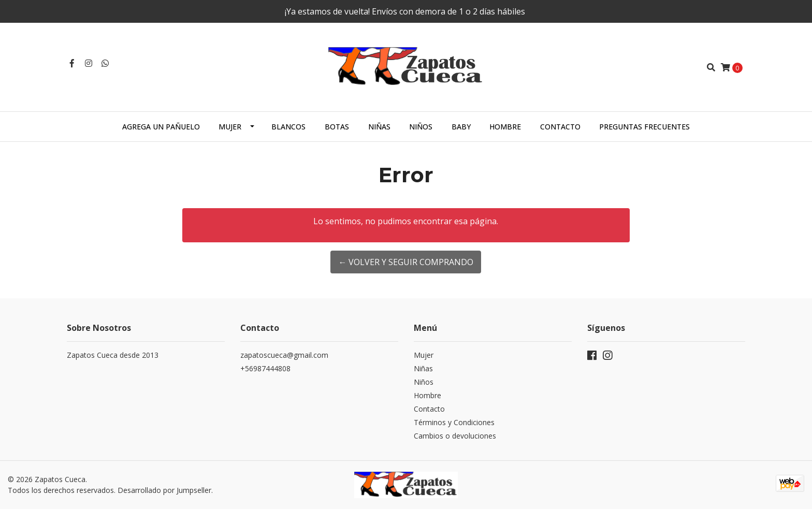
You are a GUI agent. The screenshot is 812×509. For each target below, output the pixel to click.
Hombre (505, 127)
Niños (421, 127)
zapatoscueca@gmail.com (284, 355)
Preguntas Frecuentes (644, 127)
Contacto (560, 127)
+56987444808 (265, 368)
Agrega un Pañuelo (161, 127)
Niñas (379, 127)
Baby (461, 127)
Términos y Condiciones (454, 422)
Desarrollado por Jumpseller (164, 490)
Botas (337, 127)
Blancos (288, 127)
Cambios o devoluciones (455, 436)
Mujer (230, 127)
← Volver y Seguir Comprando (406, 262)
